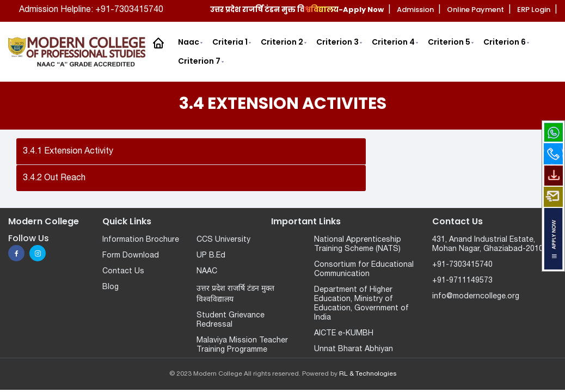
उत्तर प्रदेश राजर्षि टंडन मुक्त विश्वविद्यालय (235, 294)
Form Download (131, 256)
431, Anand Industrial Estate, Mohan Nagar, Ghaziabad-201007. (493, 244)
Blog (110, 287)
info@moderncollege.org (476, 296)
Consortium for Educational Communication (364, 269)
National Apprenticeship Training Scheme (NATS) (358, 244)
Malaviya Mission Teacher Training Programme (242, 345)
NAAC (207, 271)
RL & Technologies (368, 374)
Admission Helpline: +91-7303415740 (91, 10)
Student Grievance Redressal (231, 320)
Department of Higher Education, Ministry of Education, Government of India (361, 304)
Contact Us (123, 271)
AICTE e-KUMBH (344, 333)
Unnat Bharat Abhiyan (354, 349)
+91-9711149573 (462, 281)
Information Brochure (141, 240)
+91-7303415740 (462, 265)
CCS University (223, 240)
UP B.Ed (211, 256)
